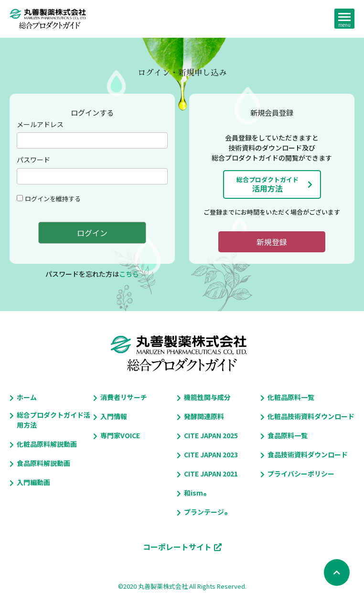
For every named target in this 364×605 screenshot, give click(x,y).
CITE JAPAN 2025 (211, 435)
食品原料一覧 (288, 435)
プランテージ (204, 512)
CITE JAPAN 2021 (211, 474)
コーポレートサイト (177, 547)
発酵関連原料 (204, 416)
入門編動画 (33, 482)
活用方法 (268, 184)
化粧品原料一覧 (291, 397)
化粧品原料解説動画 (47, 444)
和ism (193, 493)
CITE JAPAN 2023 (211, 454)
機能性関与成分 (207, 397)
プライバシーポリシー (301, 474)
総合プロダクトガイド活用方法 (54, 420)
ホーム (27, 397)
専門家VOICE (120, 435)
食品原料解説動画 (43, 463)
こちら (129, 274)
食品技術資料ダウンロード (308, 454)
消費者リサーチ (124, 397)
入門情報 (114, 416)
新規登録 (272, 242)
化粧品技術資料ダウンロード (311, 416)
